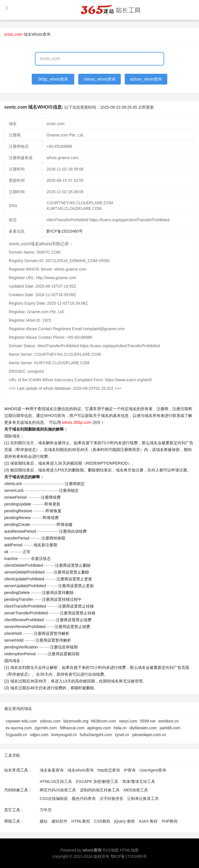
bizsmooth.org (76, 721)
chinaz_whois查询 (99, 79)
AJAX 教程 (148, 821)
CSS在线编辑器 (54, 799)
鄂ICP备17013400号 (129, 856)
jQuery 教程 (124, 821)
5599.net (148, 721)
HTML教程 (81, 821)
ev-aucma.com (19, 728)
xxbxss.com (50, 721)
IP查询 (130, 770)
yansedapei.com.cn (149, 735)
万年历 (46, 810)
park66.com (170, 728)
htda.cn (120, 728)
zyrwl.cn (122, 735)
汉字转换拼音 (111, 799)
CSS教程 (102, 821)
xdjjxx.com (39, 735)
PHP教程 (170, 821)
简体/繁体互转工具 (139, 781)
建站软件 (60, 821)
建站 (44, 821)
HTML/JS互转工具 (56, 781)
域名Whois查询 (37, 34)
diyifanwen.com (143, 728)
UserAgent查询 (153, 770)
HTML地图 (129, 850)
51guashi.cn (16, 735)
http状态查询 (109, 770)
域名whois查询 (81, 770)
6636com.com (104, 721)
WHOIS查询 (55, 416)
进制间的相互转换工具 (100, 790)
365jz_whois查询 (53, 79)
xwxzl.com (128, 721)
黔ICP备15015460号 (65, 231)
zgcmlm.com (46, 728)
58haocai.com (72, 728)
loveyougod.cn (64, 735)
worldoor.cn (169, 721)
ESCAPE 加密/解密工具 (97, 781)
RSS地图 (111, 850)
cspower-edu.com (21, 721)
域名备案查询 (52, 770)
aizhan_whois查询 (146, 79)
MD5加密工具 (136, 790)
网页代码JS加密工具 (58, 790)
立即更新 (146, 107)
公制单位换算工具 (143, 799)
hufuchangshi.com (96, 735)
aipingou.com (99, 728)
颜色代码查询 (84, 799)
